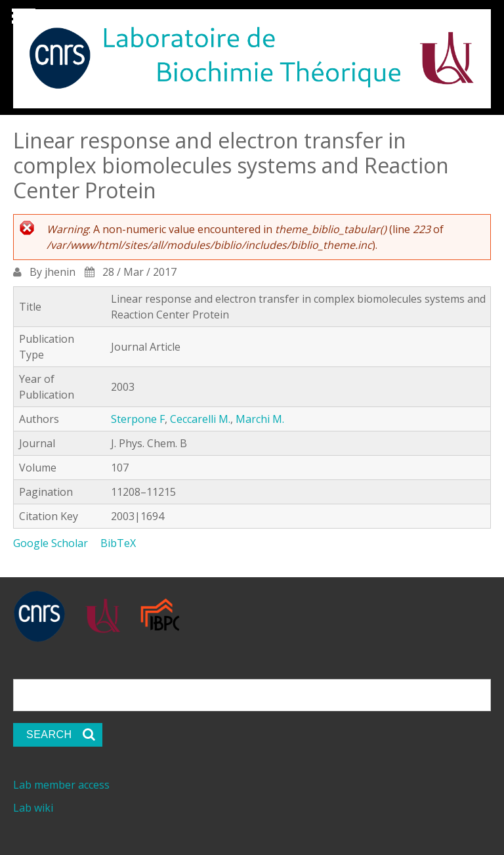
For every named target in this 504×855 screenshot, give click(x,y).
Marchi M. (260, 419)
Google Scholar (51, 543)
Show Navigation (22, 20)
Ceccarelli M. (200, 419)
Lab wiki (33, 808)
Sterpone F (138, 419)
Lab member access (61, 785)
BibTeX (118, 543)
